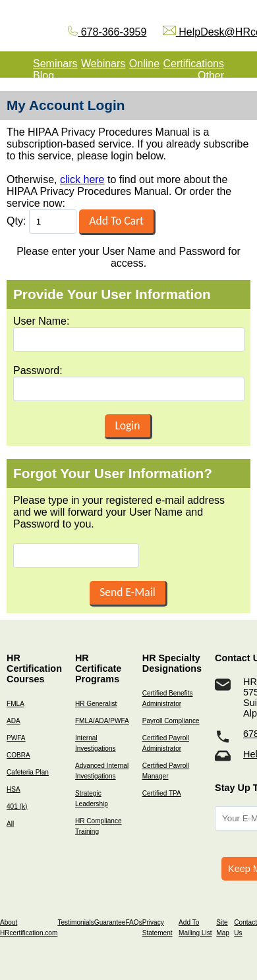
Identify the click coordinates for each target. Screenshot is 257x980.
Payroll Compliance (171, 721)
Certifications (194, 64)
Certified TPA (162, 793)
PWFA (16, 738)
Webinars (103, 64)
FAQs (133, 922)
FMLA (15, 704)
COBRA (18, 755)
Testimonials (75, 922)
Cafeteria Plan (28, 772)
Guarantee (110, 922)
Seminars (55, 64)
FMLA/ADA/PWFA (102, 721)
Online (144, 64)
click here (82, 179)
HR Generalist (96, 704)
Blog (43, 75)
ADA (14, 721)
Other (211, 75)
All (10, 824)
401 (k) (17, 806)
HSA (14, 789)
